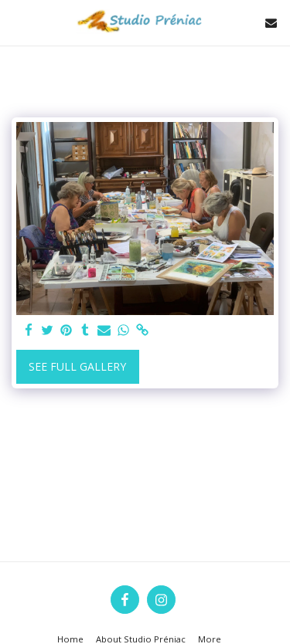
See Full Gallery (77, 366)
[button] (17, 22)
